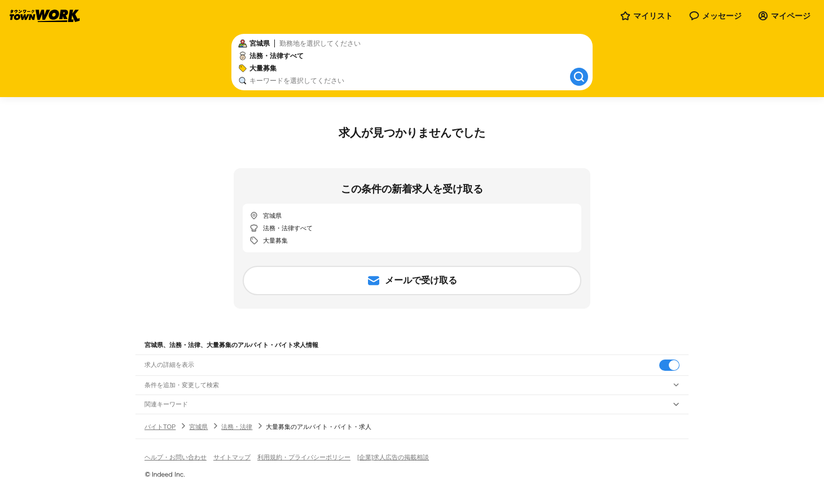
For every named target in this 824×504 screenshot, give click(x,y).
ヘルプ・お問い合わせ (176, 457)
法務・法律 (237, 427)
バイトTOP (160, 427)
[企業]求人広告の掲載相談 (393, 457)
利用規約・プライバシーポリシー (304, 457)
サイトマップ (232, 457)
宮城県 (198, 427)
